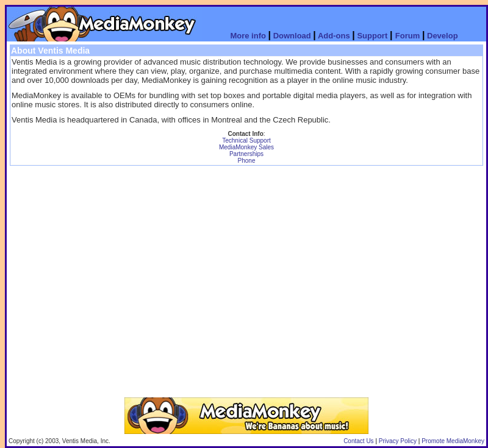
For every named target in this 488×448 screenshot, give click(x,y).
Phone (247, 161)
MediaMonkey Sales (246, 147)
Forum (407, 36)
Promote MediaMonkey (453, 441)
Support (372, 36)
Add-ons (334, 36)
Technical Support (246, 140)
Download (293, 36)
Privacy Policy (398, 441)
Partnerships (246, 154)
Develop (443, 36)
